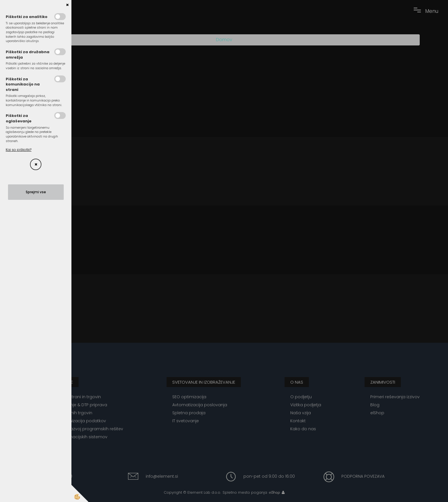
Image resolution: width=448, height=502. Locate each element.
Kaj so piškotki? (19, 150)
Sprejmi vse (36, 192)
